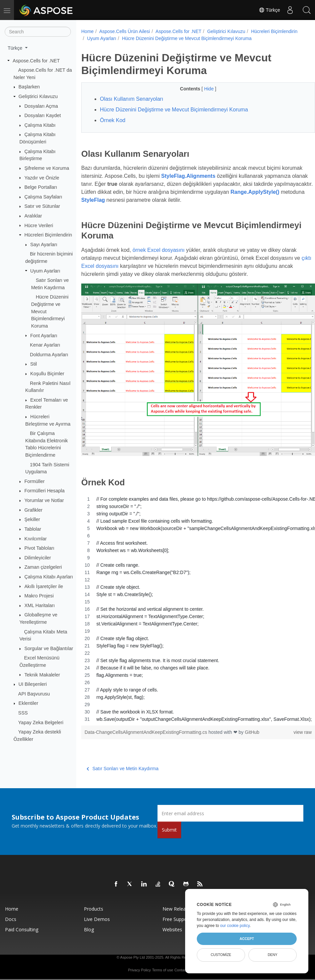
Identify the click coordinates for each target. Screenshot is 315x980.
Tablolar (33, 529)
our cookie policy (235, 926)
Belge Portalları (41, 187)
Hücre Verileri (39, 225)
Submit (169, 825)
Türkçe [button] (16, 48)
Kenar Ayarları (45, 345)
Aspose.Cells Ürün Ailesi (125, 31)
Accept (247, 939)
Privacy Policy (139, 965)
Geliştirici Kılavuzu (38, 96)
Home (87, 31)
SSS (23, 713)
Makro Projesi (39, 596)
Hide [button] (201, 96)
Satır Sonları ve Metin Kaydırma (123, 764)
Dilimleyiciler (38, 558)
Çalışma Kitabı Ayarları (49, 577)
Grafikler (33, 510)
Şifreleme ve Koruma (47, 168)
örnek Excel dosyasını (159, 257)
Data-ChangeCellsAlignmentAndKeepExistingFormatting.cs (147, 727)
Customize (221, 955)
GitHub (252, 727)
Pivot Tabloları (39, 548)
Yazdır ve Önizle (42, 177)
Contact (181, 965)
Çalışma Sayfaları (43, 197)
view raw (286, 727)
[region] (190, 604)
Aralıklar (33, 216)
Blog (89, 924)
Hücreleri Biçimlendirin (48, 235)
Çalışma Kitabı (40, 125)
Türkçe (269, 10)
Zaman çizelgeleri (43, 567)
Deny (273, 955)
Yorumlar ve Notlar (44, 500)
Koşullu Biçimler (47, 374)
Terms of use (163, 965)
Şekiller (32, 519)
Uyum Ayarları (45, 271)
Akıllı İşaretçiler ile (44, 586)
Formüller (34, 481)
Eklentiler (28, 703)
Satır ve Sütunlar (42, 206)
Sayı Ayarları (44, 244)
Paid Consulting (22, 924)
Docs (11, 914)
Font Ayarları (44, 335)
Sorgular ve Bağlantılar (49, 648)
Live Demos (97, 914)
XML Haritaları (39, 605)
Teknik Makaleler (42, 674)
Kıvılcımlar (35, 538)
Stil (34, 364)
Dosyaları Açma (41, 106)
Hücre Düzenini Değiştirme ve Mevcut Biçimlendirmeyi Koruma (152, 45)
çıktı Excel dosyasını (113, 273)
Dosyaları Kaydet (43, 115)
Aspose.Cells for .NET (36, 60)
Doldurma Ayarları (49, 355)
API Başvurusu (34, 694)
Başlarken (29, 87)
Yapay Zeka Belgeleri (41, 722)
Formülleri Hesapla (44, 491)
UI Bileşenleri (33, 684)
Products (94, 904)
